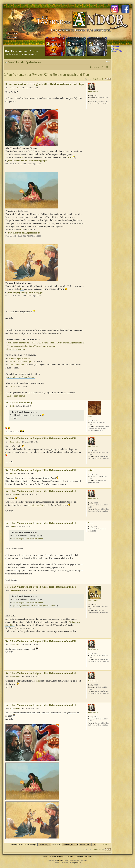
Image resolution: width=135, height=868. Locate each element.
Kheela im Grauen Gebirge (19, 361)
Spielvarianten (33, 62)
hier (22, 157)
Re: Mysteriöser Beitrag (19, 403)
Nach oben (109, 398)
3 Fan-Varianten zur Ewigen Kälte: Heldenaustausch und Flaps (47, 75)
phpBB (59, 861)
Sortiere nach (65, 844)
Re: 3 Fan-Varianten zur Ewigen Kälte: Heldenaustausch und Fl (41, 438)
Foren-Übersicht (16, 62)
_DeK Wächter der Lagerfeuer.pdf (23, 233)
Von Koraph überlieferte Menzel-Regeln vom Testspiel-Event (35, 343)
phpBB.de (78, 863)
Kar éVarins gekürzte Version (42, 346)
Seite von (98, 79)
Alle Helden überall (16, 396)
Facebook (53, 856)
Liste (69, 157)
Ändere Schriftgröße (108, 61)
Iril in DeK (12, 386)
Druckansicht (104, 61)
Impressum (79, 856)
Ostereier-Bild (37, 505)
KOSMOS (61, 856)
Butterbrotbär (15, 88)
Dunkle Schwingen (16, 365)
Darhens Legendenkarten (18, 358)
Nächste (106, 845)
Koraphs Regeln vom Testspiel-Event (27, 539)
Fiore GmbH (70, 856)
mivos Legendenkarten (73, 343)
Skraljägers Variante (16, 349)
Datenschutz (88, 856)
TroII (12, 406)
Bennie (12, 526)
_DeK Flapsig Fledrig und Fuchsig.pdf (25, 292)
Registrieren (94, 67)
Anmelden (106, 67)
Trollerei (13, 474)
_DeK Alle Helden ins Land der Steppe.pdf (27, 161)
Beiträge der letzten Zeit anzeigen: (31, 844)
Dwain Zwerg (15, 590)
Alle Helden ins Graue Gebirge (21, 377)
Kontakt (45, 856)
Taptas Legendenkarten (18, 346)
